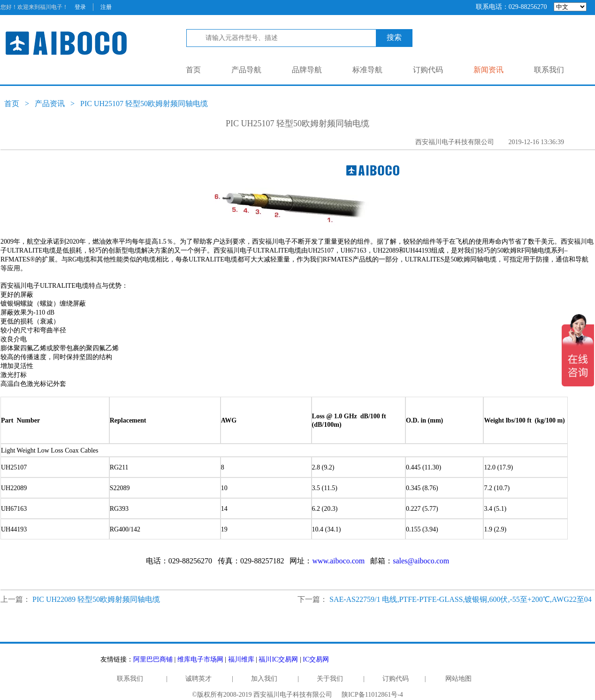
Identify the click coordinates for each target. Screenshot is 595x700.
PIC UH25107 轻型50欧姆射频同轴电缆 (144, 104)
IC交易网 (316, 659)
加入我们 (264, 679)
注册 (106, 7)
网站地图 (458, 679)
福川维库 (241, 659)
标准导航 (367, 70)
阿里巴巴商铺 (153, 659)
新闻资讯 (488, 70)
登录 (80, 7)
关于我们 (330, 679)
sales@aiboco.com (421, 561)
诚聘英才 (198, 679)
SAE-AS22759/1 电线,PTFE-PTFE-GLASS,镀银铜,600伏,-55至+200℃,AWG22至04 (461, 599)
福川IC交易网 (278, 659)
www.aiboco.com (338, 561)
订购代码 (428, 70)
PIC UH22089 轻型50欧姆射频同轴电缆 (96, 599)
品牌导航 (307, 70)
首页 (193, 70)
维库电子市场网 (200, 659)
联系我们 (549, 70)
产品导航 (246, 70)
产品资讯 (50, 104)
